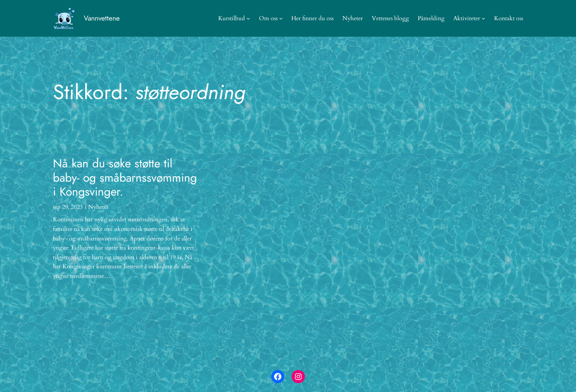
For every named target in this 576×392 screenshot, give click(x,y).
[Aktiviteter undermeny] (483, 18)
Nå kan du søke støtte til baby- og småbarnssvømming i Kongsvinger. (125, 177)
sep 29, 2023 (68, 207)
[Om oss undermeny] (281, 18)
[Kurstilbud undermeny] (248, 18)
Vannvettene (102, 18)
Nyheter (98, 207)
